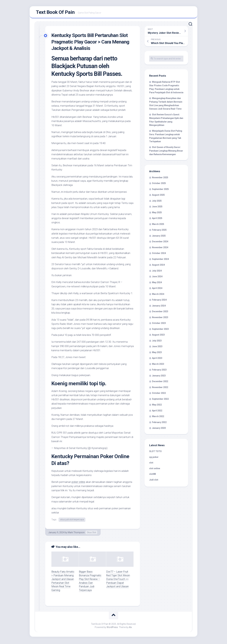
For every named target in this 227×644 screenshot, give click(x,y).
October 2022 (159, 394)
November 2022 (160, 388)
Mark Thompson (76, 533)
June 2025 (157, 207)
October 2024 (159, 254)
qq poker (154, 458)
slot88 (152, 475)
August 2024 (158, 266)
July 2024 (157, 272)
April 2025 (157, 219)
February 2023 (159, 371)
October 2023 (159, 324)
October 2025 (159, 184)
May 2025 (157, 213)
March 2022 (158, 417)
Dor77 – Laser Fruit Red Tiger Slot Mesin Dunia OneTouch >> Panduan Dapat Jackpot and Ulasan (118, 580)
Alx (130, 628)
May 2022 (157, 406)
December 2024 (160, 242)
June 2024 (157, 277)
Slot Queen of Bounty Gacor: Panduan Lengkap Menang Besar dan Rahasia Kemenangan (166, 152)
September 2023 (160, 330)
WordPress (112, 628)
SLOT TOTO (155, 452)
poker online (79, 483)
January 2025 (159, 237)
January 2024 (159, 307)
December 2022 (160, 382)
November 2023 (160, 318)
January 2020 (159, 429)
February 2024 (159, 301)
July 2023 (157, 342)
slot (151, 464)
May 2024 (157, 283)
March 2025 (158, 225)
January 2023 (159, 377)
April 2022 (157, 412)
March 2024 (158, 295)
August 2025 (158, 196)
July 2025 (157, 202)
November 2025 (160, 178)
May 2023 (157, 353)
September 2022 (160, 400)
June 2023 (157, 347)
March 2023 (158, 365)
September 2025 (160, 190)
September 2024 (160, 260)
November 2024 (160, 248)
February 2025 (159, 231)
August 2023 (158, 336)
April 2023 (157, 359)
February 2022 (159, 423)
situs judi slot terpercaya (72, 520)
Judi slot (154, 481)
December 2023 (160, 312)
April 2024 (157, 289)
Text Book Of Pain (55, 13)
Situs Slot (91, 533)
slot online (155, 469)
